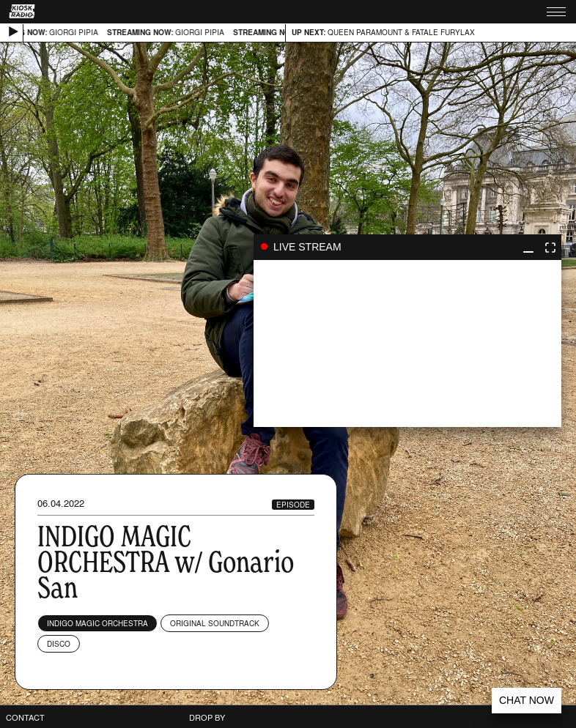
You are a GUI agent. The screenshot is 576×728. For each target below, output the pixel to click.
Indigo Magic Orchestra (97, 623)
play (407, 343)
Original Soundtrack (215, 623)
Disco (59, 644)
